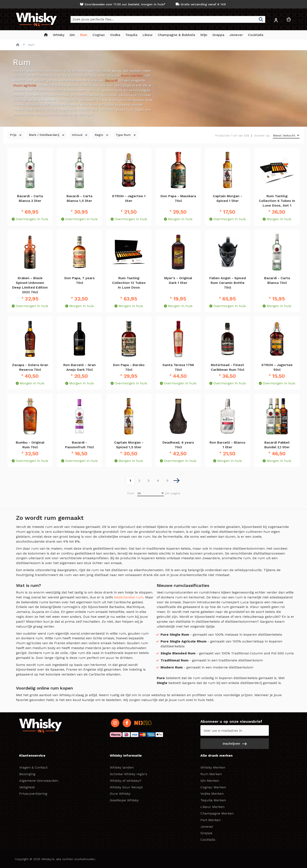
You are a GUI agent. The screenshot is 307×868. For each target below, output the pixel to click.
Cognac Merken (213, 787)
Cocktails (208, 840)
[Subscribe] (235, 744)
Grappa (206, 833)
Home (18, 45)
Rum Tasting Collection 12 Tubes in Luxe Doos (129, 283)
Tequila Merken (213, 800)
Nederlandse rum (129, 597)
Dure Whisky (120, 794)
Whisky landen (122, 767)
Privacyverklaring (33, 794)
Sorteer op (262, 135)
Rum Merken (211, 774)
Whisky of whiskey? (126, 781)
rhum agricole (25, 85)
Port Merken (211, 820)
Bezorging (27, 774)
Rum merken (132, 75)
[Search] (261, 19)
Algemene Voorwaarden (39, 781)
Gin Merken (210, 781)
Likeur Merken (212, 807)
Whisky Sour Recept (126, 787)
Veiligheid (27, 787)
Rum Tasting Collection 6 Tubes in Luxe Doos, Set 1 (277, 201)
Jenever (207, 827)
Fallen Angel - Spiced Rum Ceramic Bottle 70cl (228, 283)
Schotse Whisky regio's (128, 774)
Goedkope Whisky (124, 800)
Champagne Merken (217, 813)
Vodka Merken (212, 794)
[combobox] (168, 19)
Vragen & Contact (33, 767)
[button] (276, 21)
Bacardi (111, 80)
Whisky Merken (213, 767)
